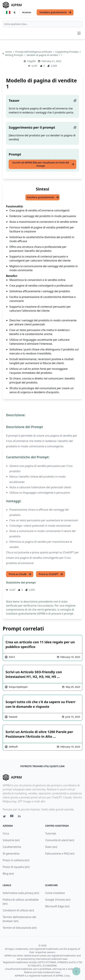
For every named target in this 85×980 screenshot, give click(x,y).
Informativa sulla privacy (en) (21, 893)
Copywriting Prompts (67, 52)
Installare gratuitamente (55, 12)
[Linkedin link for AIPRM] (20, 817)
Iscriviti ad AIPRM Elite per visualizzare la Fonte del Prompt (43, 164)
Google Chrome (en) (58, 900)
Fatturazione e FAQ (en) (60, 854)
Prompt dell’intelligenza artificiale (34, 52)
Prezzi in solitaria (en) (16, 860)
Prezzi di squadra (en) (16, 867)
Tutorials (51, 833)
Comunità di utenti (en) (60, 840)
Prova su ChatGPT (51, 574)
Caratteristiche (12, 847)
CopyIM (31, 61)
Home (9, 52)
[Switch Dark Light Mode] (15, 12)
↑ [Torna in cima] (76, 971)
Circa (6, 833)
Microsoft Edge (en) (57, 906)
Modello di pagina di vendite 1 (44, 55)
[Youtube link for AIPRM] (12, 817)
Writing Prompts (14, 55)
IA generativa (11, 854)
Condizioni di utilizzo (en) (18, 910)
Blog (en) (8, 874)
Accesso (27, 12)
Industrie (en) (11, 840)
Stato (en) (51, 847)
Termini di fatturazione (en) (20, 928)
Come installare (55, 893)
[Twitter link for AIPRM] (4, 816)
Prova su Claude (20, 574)
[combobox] (42, 24)
